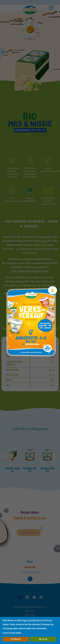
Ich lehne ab (16, 639)
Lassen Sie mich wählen (12, 633)
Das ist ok (43, 639)
